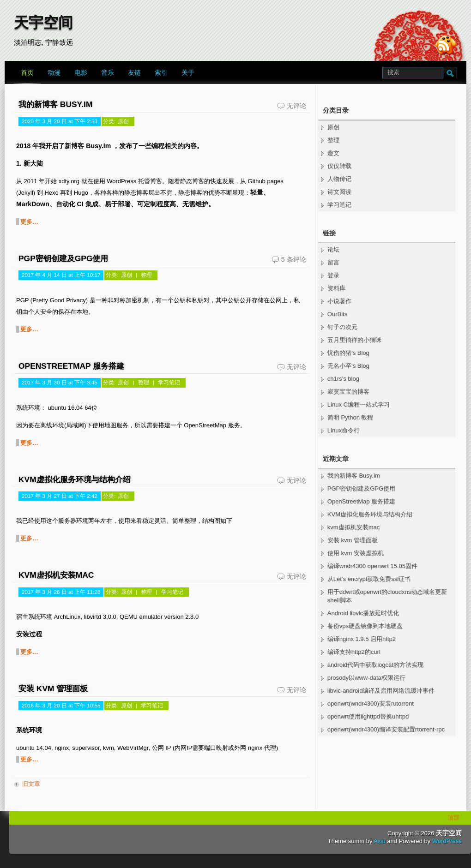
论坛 (333, 249)
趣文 (333, 153)
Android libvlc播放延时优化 (363, 613)
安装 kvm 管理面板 (53, 688)
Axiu (379, 841)
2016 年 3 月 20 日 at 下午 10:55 (61, 705)
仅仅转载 (339, 166)
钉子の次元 (342, 327)
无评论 (296, 106)
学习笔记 (169, 382)
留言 (333, 262)
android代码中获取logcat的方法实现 (375, 665)
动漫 (54, 72)
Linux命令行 (344, 430)
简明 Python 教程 (350, 417)
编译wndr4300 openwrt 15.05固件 (372, 566)
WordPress (447, 841)
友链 (134, 72)
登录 (333, 275)
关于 (188, 72)
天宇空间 (43, 23)
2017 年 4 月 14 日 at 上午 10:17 (61, 275)
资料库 (336, 288)
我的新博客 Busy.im (55, 104)
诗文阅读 (339, 192)
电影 (81, 72)
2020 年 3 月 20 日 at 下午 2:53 (60, 121)
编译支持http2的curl (354, 652)
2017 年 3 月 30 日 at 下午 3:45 (60, 382)
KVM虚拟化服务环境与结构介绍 (75, 479)
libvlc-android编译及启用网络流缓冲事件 (381, 691)
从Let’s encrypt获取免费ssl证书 (369, 579)
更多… (29, 222)
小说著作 (339, 301)
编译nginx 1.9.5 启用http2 (362, 639)
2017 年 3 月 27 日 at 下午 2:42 (60, 496)
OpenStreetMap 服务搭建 (71, 366)
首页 (27, 72)
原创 (123, 121)
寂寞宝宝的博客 (348, 392)
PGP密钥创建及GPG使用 (63, 258)
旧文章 (31, 784)
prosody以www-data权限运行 (366, 678)
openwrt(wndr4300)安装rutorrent (371, 703)
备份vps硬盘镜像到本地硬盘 (365, 626)
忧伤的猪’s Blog (348, 353)
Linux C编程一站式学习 (359, 404)
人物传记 (339, 179)
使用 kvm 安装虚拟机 (356, 553)
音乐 (108, 72)
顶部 (453, 817)
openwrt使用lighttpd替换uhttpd (368, 716)
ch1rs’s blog (343, 379)
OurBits (337, 314)
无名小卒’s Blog (348, 366)
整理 (146, 275)
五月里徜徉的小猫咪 (354, 340)
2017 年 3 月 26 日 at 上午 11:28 (61, 592)
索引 (161, 72)
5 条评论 (294, 259)
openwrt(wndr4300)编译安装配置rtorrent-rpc (386, 729)
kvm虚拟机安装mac (56, 575)
